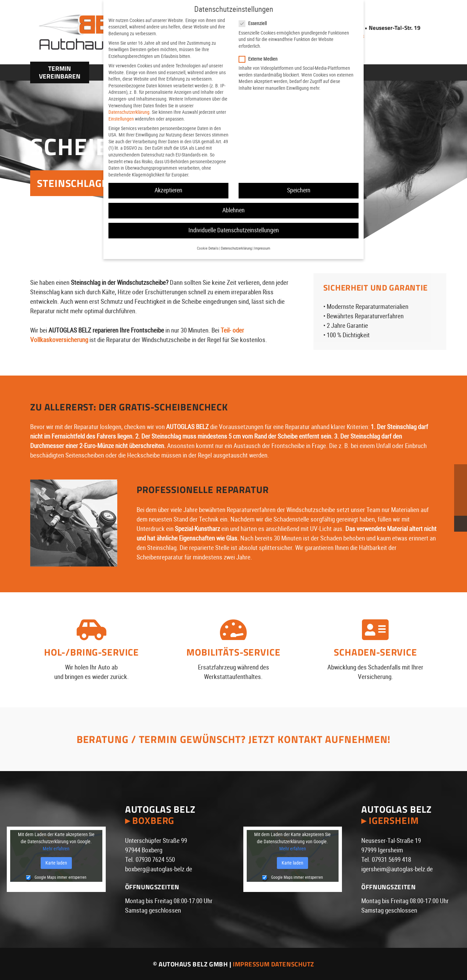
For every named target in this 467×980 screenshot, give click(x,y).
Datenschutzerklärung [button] (236, 248)
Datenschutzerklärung (129, 112)
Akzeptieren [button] (168, 190)
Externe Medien (261, 59)
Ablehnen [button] (233, 210)
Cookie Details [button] (208, 248)
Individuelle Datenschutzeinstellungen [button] (234, 230)
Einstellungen (121, 119)
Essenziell (256, 24)
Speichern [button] (299, 190)
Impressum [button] (262, 248)
